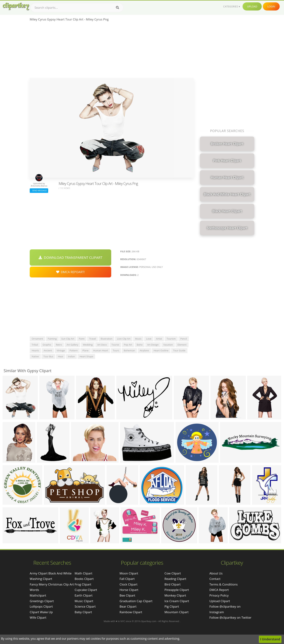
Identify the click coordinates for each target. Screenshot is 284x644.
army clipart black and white (51, 573)
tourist (115, 345)
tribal (35, 345)
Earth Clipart (84, 595)
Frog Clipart (83, 584)
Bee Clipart (127, 595)
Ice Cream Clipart (177, 601)
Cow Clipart (173, 573)
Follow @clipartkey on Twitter (230, 617)
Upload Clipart (220, 601)
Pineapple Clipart (177, 590)
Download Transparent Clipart (70, 258)
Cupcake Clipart (86, 590)
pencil (184, 339)
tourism (171, 339)
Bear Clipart (128, 606)
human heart (101, 350)
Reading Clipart (175, 579)
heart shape (86, 356)
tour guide (179, 350)
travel (92, 339)
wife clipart (38, 617)
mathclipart (38, 595)
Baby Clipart (83, 612)
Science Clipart (85, 606)
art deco (102, 345)
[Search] (117, 8)
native (35, 356)
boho (140, 345)
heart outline (161, 350)
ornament (37, 339)
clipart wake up (41, 612)
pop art (128, 345)
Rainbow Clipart (131, 612)
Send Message (39, 190)
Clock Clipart (129, 584)
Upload (252, 6)
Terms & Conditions (224, 584)
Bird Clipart (173, 584)
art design (153, 345)
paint (82, 339)
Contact (215, 579)
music (138, 339)
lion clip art (124, 339)
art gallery (72, 345)
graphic (47, 345)
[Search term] (77, 8)
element (182, 345)
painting (52, 339)
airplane (144, 350)
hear (61, 356)
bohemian (129, 350)
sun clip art (68, 339)
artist (159, 339)
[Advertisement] (112, 51)
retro (59, 345)
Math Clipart (83, 573)
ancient (48, 350)
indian (71, 356)
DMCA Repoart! (70, 272)
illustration (106, 339)
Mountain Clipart (177, 612)
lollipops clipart (41, 606)
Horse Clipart (129, 590)
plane (85, 350)
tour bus (48, 356)
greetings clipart (42, 601)
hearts (35, 350)
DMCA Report (219, 590)
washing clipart (41, 579)
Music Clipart (84, 601)
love (149, 339)
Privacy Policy (219, 595)
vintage (61, 350)
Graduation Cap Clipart (136, 601)
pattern (74, 350)
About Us (216, 573)
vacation (168, 345)
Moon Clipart (129, 573)
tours (116, 350)
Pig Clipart (172, 606)
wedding (88, 345)
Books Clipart (84, 579)
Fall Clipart (127, 579)
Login (271, 6)
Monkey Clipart (175, 595)
